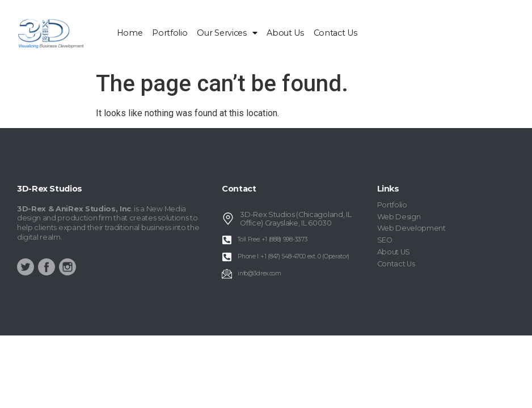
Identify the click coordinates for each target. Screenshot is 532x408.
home (130, 33)
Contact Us (335, 33)
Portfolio (170, 33)
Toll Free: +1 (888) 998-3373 (273, 239)
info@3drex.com (259, 273)
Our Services (227, 33)
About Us (285, 33)
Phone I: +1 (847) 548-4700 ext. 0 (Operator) (294, 256)
